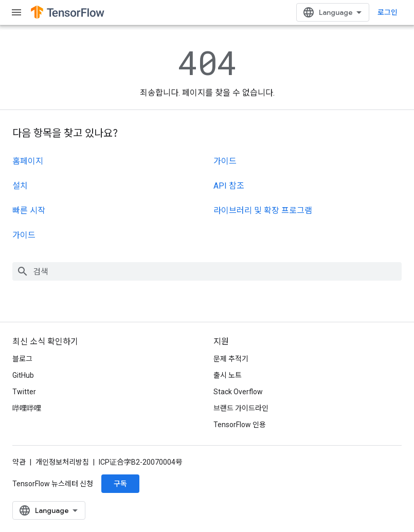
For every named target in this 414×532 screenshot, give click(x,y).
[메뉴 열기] (16, 12)
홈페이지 (28, 161)
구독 (120, 484)
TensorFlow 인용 (240, 425)
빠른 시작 (29, 210)
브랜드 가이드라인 (241, 408)
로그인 (388, 12)
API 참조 (229, 186)
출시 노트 (228, 375)
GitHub (23, 375)
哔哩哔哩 (27, 408)
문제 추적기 (231, 359)
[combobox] (207, 271)
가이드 (24, 235)
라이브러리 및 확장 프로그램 (263, 210)
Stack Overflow (238, 392)
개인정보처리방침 (62, 462)
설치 (20, 186)
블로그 (22, 359)
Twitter (24, 392)
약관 (19, 462)
